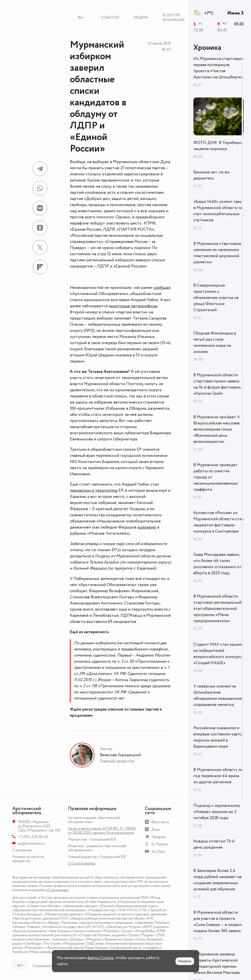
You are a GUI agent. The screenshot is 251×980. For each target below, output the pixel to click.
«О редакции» (57, 890)
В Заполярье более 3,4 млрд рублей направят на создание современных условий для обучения (217, 880)
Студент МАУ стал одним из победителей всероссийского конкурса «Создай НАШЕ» (218, 654)
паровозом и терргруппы (94, 490)
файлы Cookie (100, 958)
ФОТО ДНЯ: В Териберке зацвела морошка (218, 146)
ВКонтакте (160, 822)
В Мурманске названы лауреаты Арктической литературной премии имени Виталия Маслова (216, 963)
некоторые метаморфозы (133, 306)
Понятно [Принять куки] (185, 961)
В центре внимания (174, 18)
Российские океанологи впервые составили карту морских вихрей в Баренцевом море (218, 737)
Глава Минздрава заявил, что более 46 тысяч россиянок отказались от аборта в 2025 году (217, 564)
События (110, 18)
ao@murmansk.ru (31, 844)
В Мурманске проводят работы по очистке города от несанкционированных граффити (216, 477)
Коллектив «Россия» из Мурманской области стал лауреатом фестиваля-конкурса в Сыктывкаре (219, 522)
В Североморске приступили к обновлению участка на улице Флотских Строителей (216, 298)
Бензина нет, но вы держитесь (211, 175)
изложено (147, 527)
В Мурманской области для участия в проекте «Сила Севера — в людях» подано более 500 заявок (218, 922)
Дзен (156, 830)
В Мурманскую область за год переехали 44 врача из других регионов (218, 776)
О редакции (22, 850)
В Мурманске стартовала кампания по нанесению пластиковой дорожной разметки (217, 253)
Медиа (141, 18)
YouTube (158, 852)
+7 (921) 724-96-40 (33, 837)
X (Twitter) (160, 844)
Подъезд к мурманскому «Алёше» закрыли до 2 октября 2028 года (217, 812)
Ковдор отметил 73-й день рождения (214, 844)
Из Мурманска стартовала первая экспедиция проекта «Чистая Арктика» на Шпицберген (219, 68)
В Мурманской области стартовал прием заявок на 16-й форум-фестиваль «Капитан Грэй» (217, 384)
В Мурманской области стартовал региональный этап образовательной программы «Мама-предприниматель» (217, 609)
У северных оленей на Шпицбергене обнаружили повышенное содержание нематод (218, 695)
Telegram (158, 837)
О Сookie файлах (82, 863)
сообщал (162, 288)
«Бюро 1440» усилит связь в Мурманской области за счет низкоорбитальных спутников (218, 211)
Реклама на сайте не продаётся (28, 859)
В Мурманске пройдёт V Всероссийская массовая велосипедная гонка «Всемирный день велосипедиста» (217, 429)
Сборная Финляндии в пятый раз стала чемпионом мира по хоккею (215, 343)
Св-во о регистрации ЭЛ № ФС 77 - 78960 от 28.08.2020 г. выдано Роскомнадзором (102, 831)
